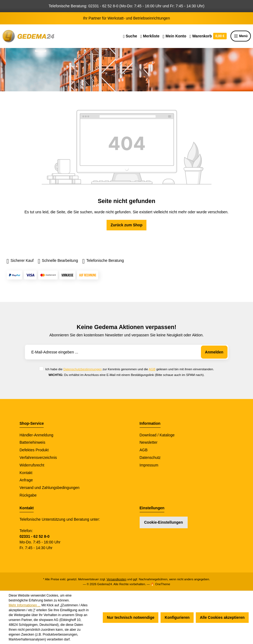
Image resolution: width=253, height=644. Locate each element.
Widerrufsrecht (32, 465)
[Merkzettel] (150, 36)
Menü (241, 36)
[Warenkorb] (208, 36)
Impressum (149, 465)
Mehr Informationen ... (25, 605)
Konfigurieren (177, 617)
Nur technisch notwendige (131, 617)
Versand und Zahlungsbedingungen (49, 488)
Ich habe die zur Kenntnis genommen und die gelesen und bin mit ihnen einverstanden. (130, 369)
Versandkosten (116, 579)
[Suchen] (130, 36)
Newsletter (149, 442)
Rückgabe (28, 495)
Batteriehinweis (32, 442)
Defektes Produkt (34, 450)
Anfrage (26, 480)
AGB (152, 369)
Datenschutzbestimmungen (83, 369)
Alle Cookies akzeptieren (222, 617)
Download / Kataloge (157, 435)
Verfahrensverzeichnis (38, 458)
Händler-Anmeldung (36, 435)
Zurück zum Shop (126, 225)
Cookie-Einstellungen (164, 522)
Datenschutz (150, 458)
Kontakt (26, 473)
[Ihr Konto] (174, 36)
